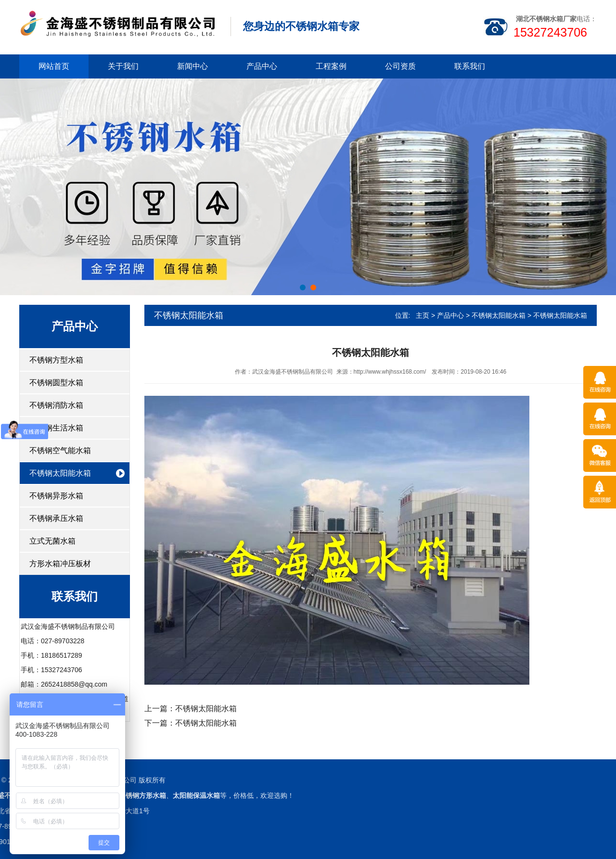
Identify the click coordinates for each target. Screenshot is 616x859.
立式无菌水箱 (52, 541)
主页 (423, 315)
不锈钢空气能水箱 (60, 450)
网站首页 (54, 66)
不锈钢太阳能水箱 (60, 473)
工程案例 (331, 66)
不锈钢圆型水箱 (56, 383)
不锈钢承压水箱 (56, 518)
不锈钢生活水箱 (56, 428)
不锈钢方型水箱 (56, 360)
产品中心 (262, 66)
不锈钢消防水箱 (56, 405)
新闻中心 (192, 66)
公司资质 (400, 66)
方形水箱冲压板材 (60, 564)
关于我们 (123, 66)
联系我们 (470, 66)
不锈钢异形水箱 (56, 496)
